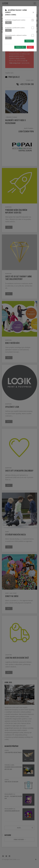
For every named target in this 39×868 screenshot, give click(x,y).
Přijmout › (29, 41)
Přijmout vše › (20, 47)
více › (8, 23)
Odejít (30, 47)
